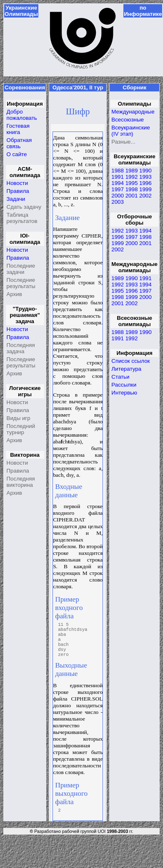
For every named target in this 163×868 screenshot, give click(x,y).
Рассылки (124, 385)
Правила (18, 191)
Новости (18, 183)
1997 (118, 189)
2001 (132, 196)
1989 (132, 171)
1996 (145, 183)
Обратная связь (19, 143)
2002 (145, 196)
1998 (132, 189)
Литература (126, 369)
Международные (133, 112)
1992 (132, 177)
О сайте (17, 154)
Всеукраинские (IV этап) (130, 131)
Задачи (16, 199)
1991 (118, 177)
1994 (118, 183)
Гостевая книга (18, 129)
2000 (118, 196)
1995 (132, 183)
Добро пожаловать (22, 115)
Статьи (120, 377)
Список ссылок (130, 361)
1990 (145, 171)
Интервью (124, 393)
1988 (118, 171)
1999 (145, 189)
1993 (145, 177)
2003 (118, 202)
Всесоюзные (128, 120)
